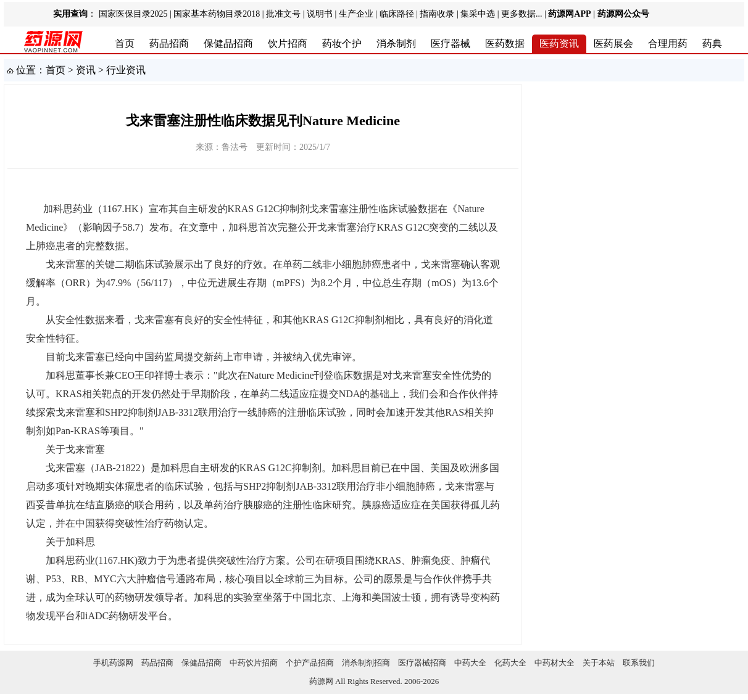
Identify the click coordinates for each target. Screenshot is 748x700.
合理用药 (668, 43)
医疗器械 (451, 43)
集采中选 (478, 14)
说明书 (320, 14)
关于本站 (599, 663)
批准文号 (283, 14)
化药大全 (510, 663)
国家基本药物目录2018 (217, 14)
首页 (125, 43)
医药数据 (505, 43)
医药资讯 (559, 43)
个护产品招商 (310, 663)
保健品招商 (228, 43)
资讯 (86, 70)
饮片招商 (288, 43)
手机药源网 (113, 663)
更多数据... (522, 14)
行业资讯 (126, 70)
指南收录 (437, 14)
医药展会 (613, 43)
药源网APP (569, 14)
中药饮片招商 (254, 663)
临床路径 (397, 14)
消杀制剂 (396, 43)
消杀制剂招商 (366, 663)
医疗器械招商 (422, 663)
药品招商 (169, 43)
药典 (712, 43)
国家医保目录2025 (133, 14)
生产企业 (356, 14)
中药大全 (470, 663)
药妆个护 (342, 43)
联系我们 (639, 663)
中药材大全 (555, 663)
